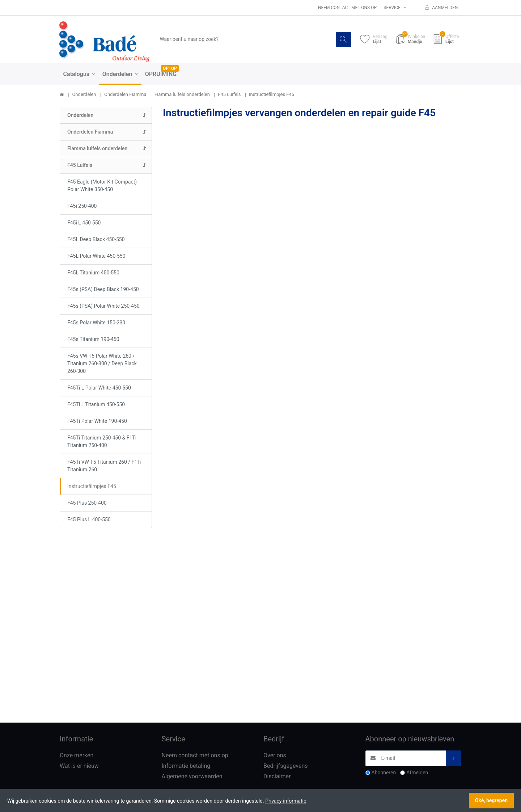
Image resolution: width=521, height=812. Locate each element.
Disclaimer (277, 776)
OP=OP (170, 68)
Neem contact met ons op (347, 8)
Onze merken (77, 756)
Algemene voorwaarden (192, 776)
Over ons (275, 756)
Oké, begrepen (491, 800)
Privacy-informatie (286, 801)
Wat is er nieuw (79, 766)
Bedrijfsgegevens (286, 766)
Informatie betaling (186, 766)
